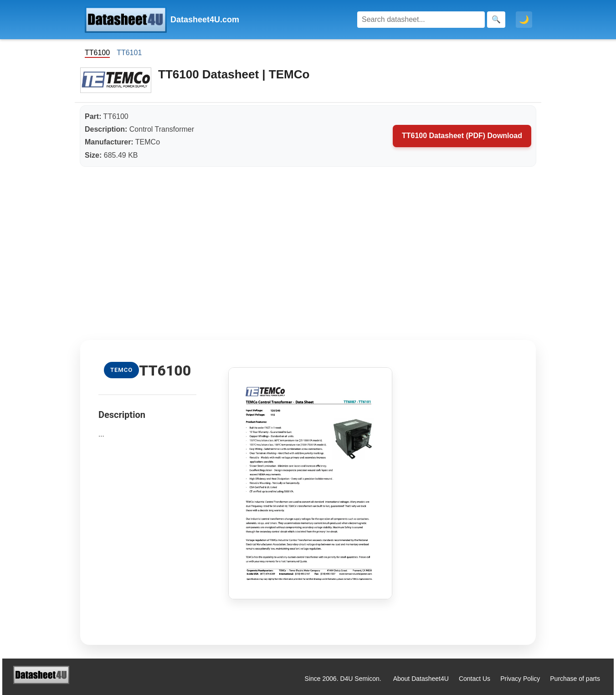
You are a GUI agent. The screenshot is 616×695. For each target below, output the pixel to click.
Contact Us (475, 679)
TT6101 (129, 53)
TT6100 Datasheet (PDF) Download (462, 136)
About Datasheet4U (421, 679)
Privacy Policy (520, 679)
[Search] (421, 20)
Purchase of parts (575, 679)
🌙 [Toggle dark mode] (524, 20)
